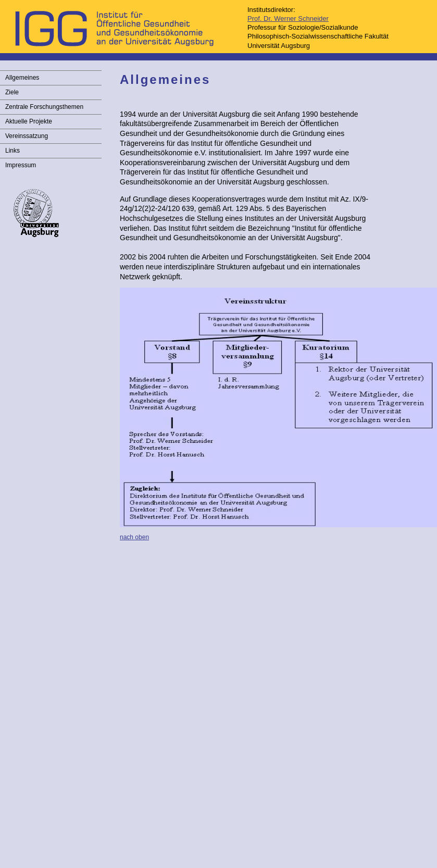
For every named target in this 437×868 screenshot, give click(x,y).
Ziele (12, 92)
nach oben (134, 537)
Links (13, 151)
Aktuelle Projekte (29, 121)
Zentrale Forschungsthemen (44, 107)
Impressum (21, 165)
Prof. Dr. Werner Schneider (288, 18)
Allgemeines (22, 78)
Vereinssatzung (27, 136)
